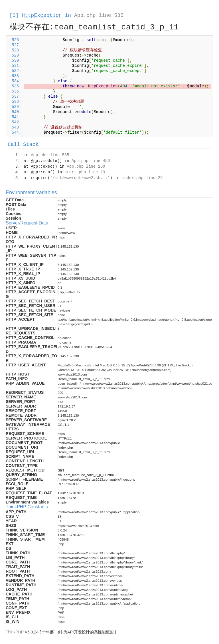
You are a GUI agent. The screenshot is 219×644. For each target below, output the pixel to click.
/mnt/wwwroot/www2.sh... (80, 178)
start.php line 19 (85, 172)
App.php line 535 (99, 15)
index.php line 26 (142, 178)
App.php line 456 (91, 161)
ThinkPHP (15, 632)
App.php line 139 (86, 166)
